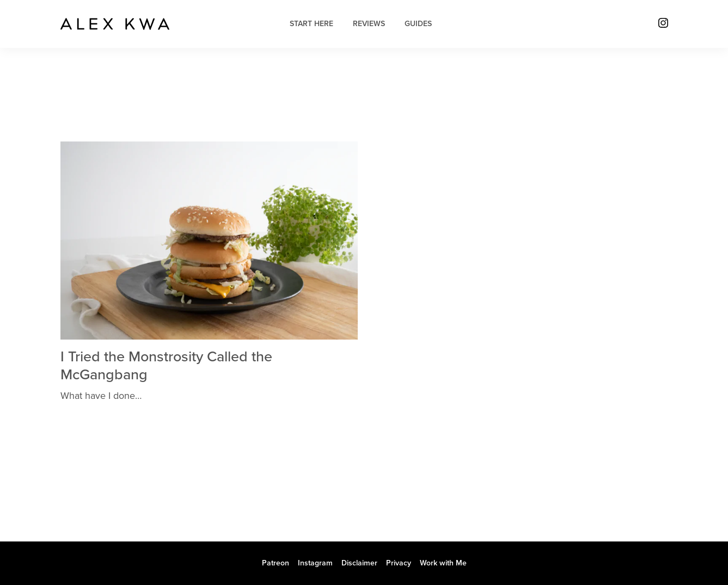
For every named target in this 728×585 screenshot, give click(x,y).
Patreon (276, 563)
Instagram (315, 563)
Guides (418, 24)
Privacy (399, 563)
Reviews (369, 24)
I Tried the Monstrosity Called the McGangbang (166, 365)
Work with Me (443, 563)
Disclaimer (359, 563)
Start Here (311, 24)
